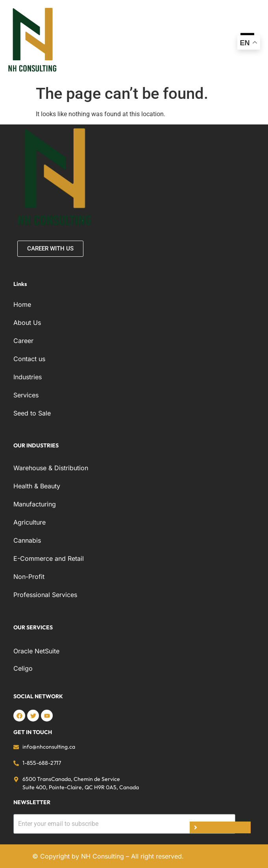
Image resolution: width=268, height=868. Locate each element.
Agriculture (30, 522)
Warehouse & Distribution (51, 468)
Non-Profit (29, 577)
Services (26, 395)
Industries (28, 377)
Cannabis (27, 540)
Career (23, 341)
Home (22, 304)
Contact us (29, 359)
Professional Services (45, 595)
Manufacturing (35, 504)
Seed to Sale (32, 413)
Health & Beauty (37, 486)
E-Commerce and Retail (49, 558)
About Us (27, 323)
